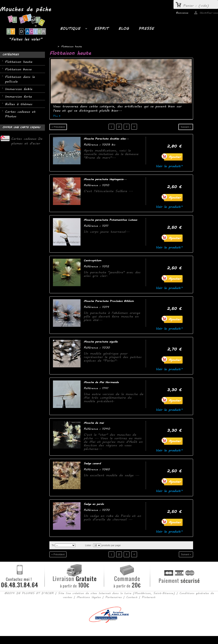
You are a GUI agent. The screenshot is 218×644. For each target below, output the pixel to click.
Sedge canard (92, 464)
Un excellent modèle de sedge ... (111, 475)
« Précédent (58, 127)
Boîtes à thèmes (19, 104)
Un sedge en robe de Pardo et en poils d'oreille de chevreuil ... (112, 518)
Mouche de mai (94, 423)
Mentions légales (89, 597)
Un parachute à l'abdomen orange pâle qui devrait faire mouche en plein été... (112, 316)
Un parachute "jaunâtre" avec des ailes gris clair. (112, 274)
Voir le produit (168, 166)
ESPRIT (101, 29)
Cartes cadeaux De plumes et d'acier (27, 141)
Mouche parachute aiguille (101, 342)
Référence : (93, 145)
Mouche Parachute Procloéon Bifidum (109, 301)
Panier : (196, 6)
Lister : (89, 545)
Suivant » (186, 127)
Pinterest (148, 597)
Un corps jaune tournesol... (107, 232)
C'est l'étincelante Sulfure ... (108, 191)
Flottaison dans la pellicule (20, 79)
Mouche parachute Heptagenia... (105, 179)
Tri (53, 545)
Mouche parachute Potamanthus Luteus (110, 220)
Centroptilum (92, 261)
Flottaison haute (19, 62)
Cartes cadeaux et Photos (20, 114)
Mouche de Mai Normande (101, 382)
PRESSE (146, 29)
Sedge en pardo (94, 504)
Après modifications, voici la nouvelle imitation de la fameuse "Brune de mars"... (111, 154)
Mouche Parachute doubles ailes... (106, 139)
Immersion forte (18, 97)
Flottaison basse (18, 69)
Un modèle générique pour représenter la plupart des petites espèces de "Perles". (113, 357)
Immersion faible (19, 89)
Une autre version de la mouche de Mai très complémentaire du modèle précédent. (113, 398)
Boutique (71, 30)
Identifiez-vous (209, 13)
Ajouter (172, 156)
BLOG (124, 29)
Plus (56, 116)
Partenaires (113, 597)
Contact (132, 597)
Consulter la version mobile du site (109, 629)
